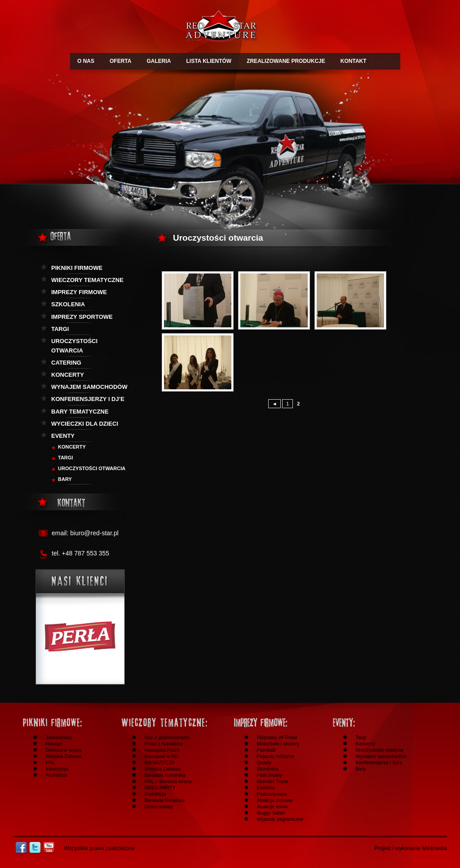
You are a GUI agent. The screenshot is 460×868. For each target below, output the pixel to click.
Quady (264, 762)
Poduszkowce (272, 794)
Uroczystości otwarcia (74, 346)
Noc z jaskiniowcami (167, 737)
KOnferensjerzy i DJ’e (88, 399)
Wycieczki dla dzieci (85, 424)
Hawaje (54, 744)
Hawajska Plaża (162, 750)
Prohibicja (57, 775)
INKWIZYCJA (160, 762)
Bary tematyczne (80, 412)
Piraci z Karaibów (164, 744)
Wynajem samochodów (89, 387)
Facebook (21, 848)
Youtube (49, 848)
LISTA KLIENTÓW (209, 61)
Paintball (266, 750)
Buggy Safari (271, 813)
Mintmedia (435, 848)
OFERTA (120, 61)
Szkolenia (68, 304)
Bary (361, 769)
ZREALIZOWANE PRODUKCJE (286, 61)
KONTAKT (354, 61)
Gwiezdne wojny (64, 750)
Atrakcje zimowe (275, 800)
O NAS (86, 61)
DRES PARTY (160, 788)
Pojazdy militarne (276, 756)
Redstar (221, 28)
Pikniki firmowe (77, 268)
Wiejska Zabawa (64, 756)
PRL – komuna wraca (168, 781)
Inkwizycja (57, 769)
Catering (66, 363)
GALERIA (159, 61)
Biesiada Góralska (165, 800)
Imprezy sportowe (82, 317)
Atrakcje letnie (272, 806)
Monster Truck (273, 781)
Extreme (266, 788)
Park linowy (270, 775)
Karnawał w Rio (162, 756)
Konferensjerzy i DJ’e (379, 762)
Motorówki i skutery (278, 744)
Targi (60, 329)
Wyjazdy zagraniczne (280, 819)
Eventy (63, 436)
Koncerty (68, 375)
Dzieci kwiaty (159, 806)
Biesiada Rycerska (165, 775)
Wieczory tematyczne (87, 280)
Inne (375, 723)
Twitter (35, 848)
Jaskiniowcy (59, 737)
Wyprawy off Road (277, 737)
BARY (65, 479)
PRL (51, 762)
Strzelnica (268, 769)
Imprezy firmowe (79, 292)
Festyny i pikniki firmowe (65, 723)
